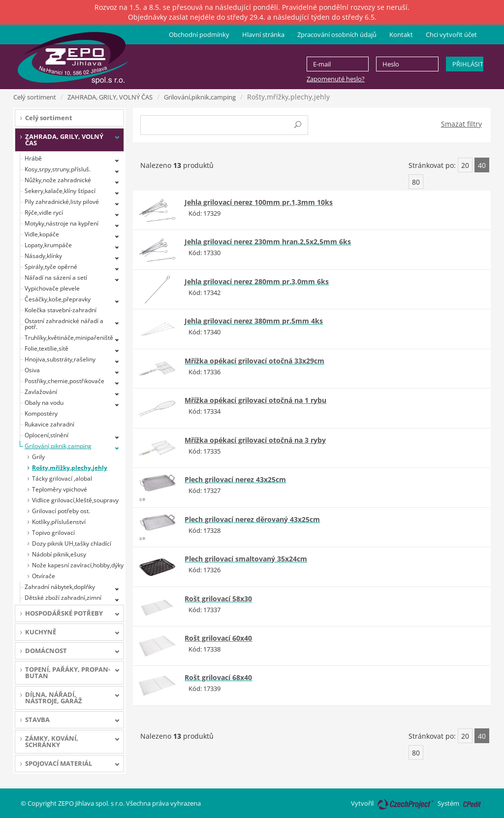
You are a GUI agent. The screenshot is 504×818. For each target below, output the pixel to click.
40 (482, 165)
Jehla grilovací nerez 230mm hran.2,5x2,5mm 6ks (268, 242)
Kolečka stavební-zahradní (61, 310)
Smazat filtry (461, 124)
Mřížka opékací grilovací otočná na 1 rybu (255, 400)
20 (465, 165)
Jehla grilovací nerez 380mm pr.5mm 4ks (254, 321)
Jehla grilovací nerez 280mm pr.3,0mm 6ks (257, 281)
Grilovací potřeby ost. (61, 511)
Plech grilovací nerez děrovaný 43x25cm (252, 519)
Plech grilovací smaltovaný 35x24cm (246, 559)
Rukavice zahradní (49, 424)
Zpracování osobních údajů (337, 34)
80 (416, 182)
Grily (38, 457)
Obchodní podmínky (199, 34)
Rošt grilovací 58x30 (218, 599)
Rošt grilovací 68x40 (218, 677)
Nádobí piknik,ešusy (59, 554)
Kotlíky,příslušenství (59, 522)
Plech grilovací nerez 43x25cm (235, 479)
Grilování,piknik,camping (200, 97)
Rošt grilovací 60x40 (218, 638)
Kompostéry (41, 413)
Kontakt (401, 34)
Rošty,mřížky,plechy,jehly (70, 468)
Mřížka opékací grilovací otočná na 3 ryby (255, 440)
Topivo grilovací (53, 533)
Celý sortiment (35, 97)
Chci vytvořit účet (451, 34)
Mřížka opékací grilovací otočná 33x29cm (254, 361)
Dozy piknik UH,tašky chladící (72, 543)
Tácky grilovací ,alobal (62, 478)
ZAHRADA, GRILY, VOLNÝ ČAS (110, 97)
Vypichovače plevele (52, 288)
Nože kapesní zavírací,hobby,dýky (78, 565)
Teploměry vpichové (60, 489)
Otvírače (44, 576)
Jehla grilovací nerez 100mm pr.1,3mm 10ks (259, 202)
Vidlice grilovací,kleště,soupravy (75, 500)
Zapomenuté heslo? (336, 79)
